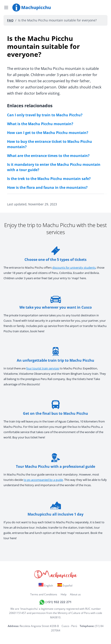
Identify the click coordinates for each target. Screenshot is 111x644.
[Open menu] (6, 8)
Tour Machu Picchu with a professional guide (55, 461)
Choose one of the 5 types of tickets (55, 254)
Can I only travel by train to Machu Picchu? (45, 115)
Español (65, 585)
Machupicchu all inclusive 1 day (55, 509)
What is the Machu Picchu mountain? (40, 124)
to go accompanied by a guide (43, 480)
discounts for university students (74, 268)
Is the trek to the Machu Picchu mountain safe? (49, 179)
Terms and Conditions (44, 594)
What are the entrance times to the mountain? (48, 156)
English (46, 585)
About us (75, 594)
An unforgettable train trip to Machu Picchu (55, 355)
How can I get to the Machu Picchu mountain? (48, 133)
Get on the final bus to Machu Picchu (55, 408)
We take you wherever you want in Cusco (56, 302)
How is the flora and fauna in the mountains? (47, 187)
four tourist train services (43, 368)
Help (64, 594)
